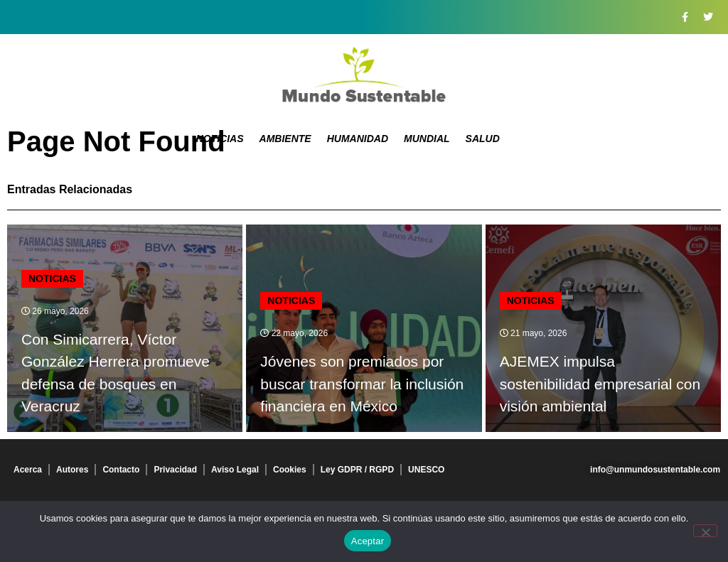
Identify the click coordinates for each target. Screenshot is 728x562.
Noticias (220, 139)
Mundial (427, 139)
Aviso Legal (235, 470)
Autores (72, 470)
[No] (705, 531)
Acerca (28, 470)
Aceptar (368, 541)
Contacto (121, 470)
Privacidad (175, 470)
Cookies (290, 470)
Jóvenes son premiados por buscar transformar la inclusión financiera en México (362, 384)
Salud (483, 139)
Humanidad (358, 139)
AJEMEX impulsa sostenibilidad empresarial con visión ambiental (600, 384)
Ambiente (285, 139)
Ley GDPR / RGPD (357, 470)
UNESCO (426, 470)
